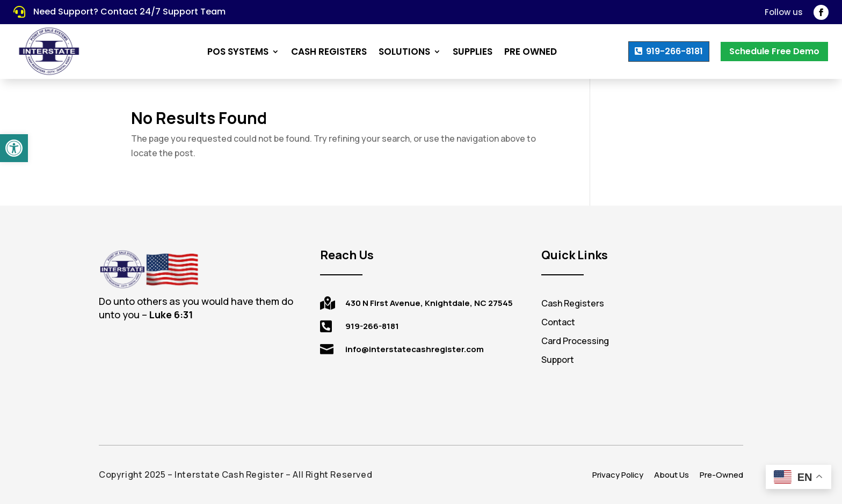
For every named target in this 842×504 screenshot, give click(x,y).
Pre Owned (531, 52)
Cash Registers (329, 52)
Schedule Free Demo (774, 51)
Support (558, 360)
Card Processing (575, 341)
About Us (672, 475)
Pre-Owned (721, 475)
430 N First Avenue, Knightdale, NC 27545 (429, 303)
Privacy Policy (618, 475)
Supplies (473, 52)
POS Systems (238, 52)
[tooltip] (165, 315)
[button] (14, 148)
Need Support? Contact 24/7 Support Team (129, 12)
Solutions (404, 52)
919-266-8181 (674, 51)
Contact (558, 322)
